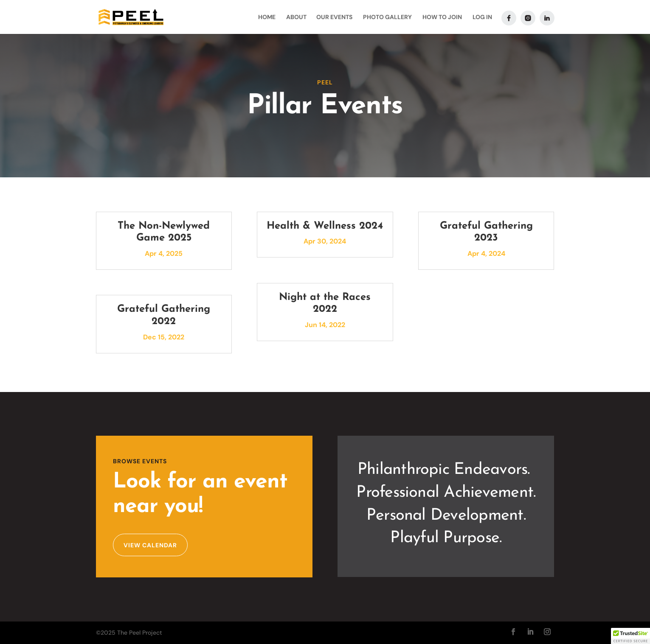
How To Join (442, 17)
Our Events (334, 17)
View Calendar (150, 545)
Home (267, 17)
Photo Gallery (387, 17)
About (296, 17)
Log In (482, 17)
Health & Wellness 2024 (325, 226)
